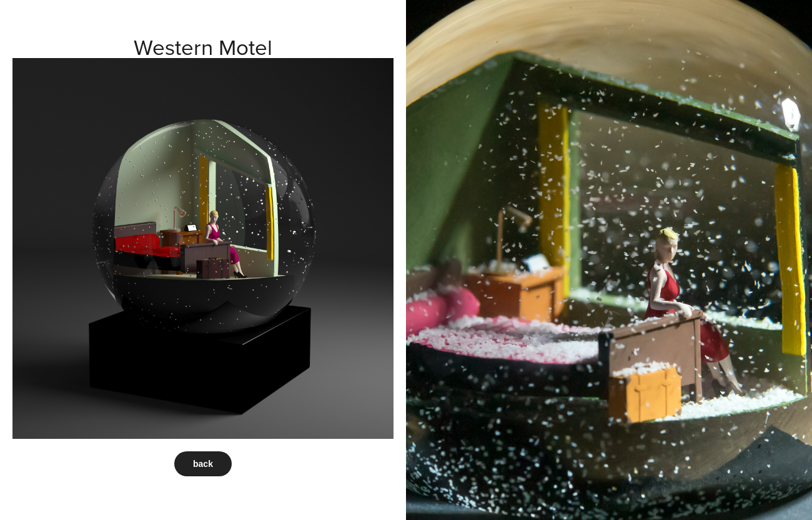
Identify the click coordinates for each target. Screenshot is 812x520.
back (203, 464)
